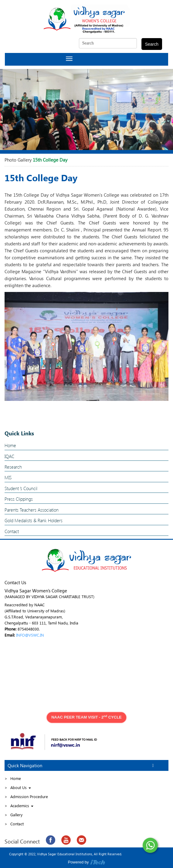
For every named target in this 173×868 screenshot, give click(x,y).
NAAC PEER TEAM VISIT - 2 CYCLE (86, 717)
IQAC (9, 456)
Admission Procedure (29, 796)
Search (152, 44)
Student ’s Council (21, 488)
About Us (21, 787)
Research (13, 467)
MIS (8, 477)
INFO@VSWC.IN (30, 635)
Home (10, 445)
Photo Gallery (18, 160)
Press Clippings (19, 499)
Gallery (16, 815)
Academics (22, 806)
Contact (12, 531)
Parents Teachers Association (32, 510)
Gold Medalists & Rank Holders (34, 520)
